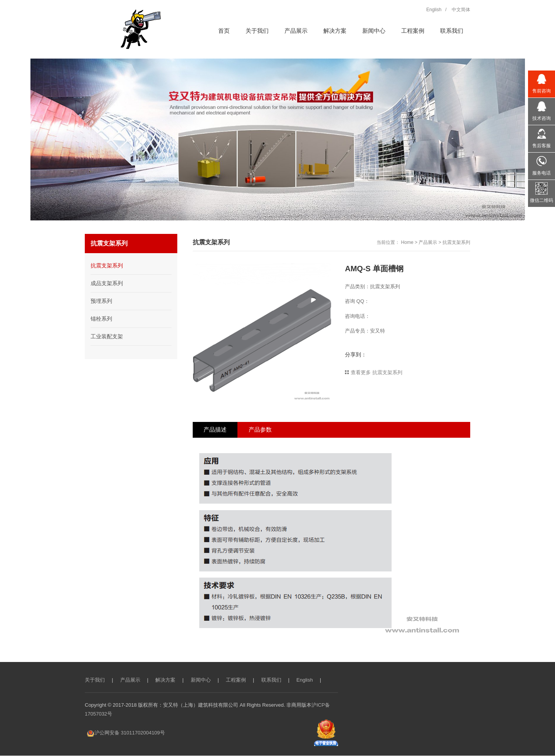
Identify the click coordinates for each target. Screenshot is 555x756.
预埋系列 (101, 301)
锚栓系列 (101, 319)
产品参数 (262, 430)
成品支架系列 (107, 283)
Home (407, 242)
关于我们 (95, 680)
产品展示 (428, 242)
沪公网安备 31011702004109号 (126, 733)
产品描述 (216, 430)
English (305, 680)
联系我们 (271, 680)
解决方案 (165, 680)
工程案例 (236, 680)
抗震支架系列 (456, 242)
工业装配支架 (107, 336)
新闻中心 (201, 680)
